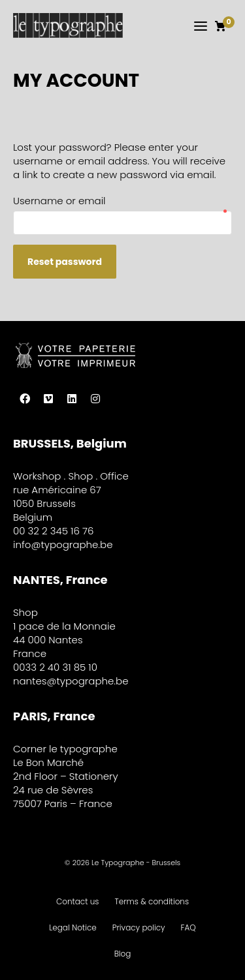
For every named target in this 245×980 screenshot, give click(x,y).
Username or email (121, 201)
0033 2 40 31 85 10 (55, 667)
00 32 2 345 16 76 (53, 531)
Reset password (65, 262)
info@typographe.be (63, 544)
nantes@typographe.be (71, 681)
